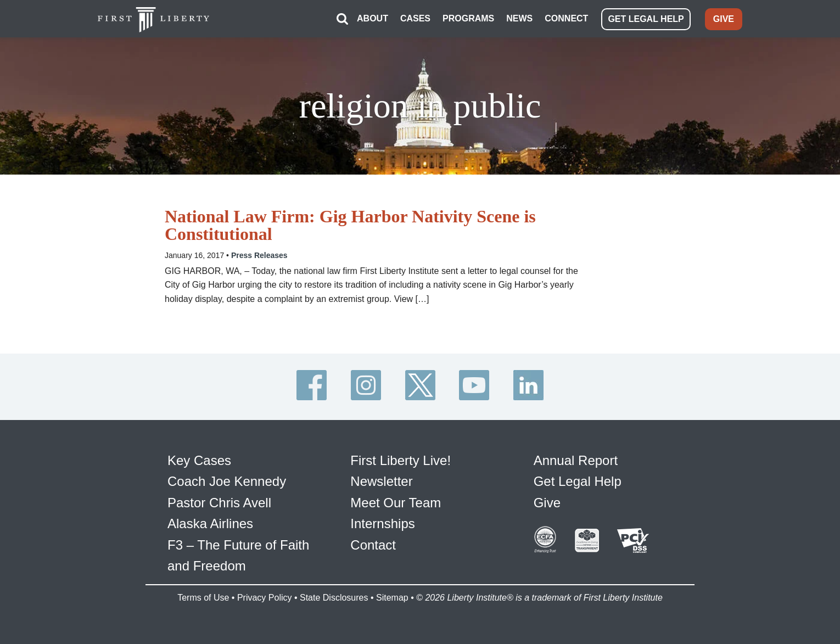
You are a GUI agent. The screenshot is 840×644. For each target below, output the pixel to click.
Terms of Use (203, 598)
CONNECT (566, 18)
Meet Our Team (396, 503)
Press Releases (259, 255)
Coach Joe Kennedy (227, 481)
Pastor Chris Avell (219, 503)
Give (547, 503)
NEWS (519, 18)
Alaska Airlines (210, 523)
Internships (382, 523)
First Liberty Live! (401, 460)
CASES (415, 18)
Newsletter (381, 481)
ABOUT (373, 18)
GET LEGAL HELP (646, 19)
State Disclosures (334, 598)
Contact (373, 545)
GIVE (724, 19)
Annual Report (576, 460)
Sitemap (392, 598)
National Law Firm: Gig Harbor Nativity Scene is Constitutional (350, 225)
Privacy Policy (265, 598)
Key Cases (199, 460)
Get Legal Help (578, 481)
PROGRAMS (468, 18)
